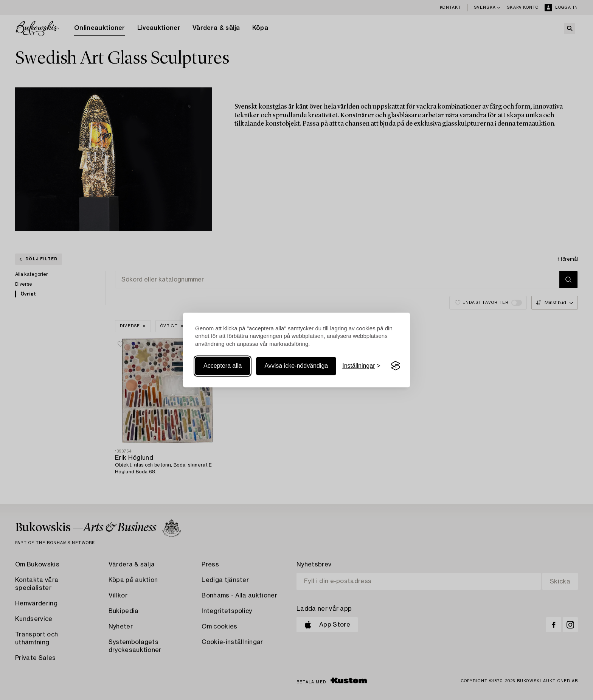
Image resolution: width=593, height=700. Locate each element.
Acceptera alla (223, 366)
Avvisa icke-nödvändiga (296, 366)
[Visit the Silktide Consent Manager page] (396, 366)
